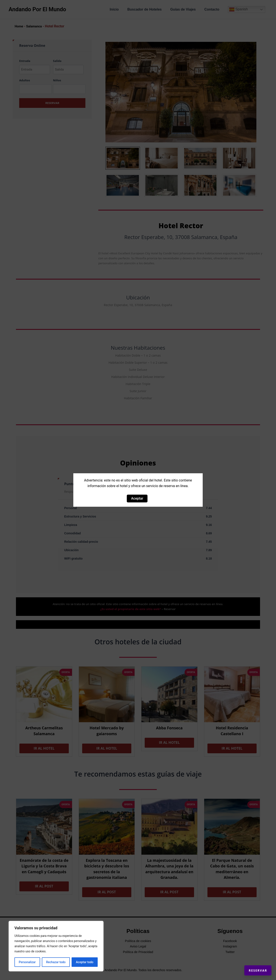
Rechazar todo (56, 962)
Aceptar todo (85, 962)
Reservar (252, 965)
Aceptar (137, 498)
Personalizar (27, 962)
